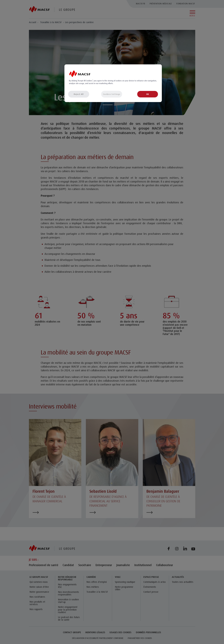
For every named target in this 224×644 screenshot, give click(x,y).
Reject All (79, 94)
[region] (113, 83)
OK (148, 94)
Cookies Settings (112, 94)
